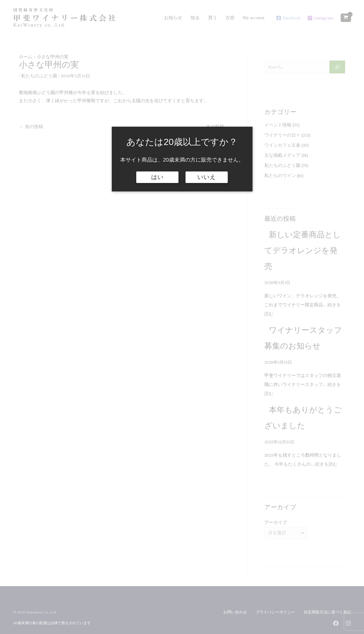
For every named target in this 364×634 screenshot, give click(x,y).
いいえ (207, 177)
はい (157, 177)
